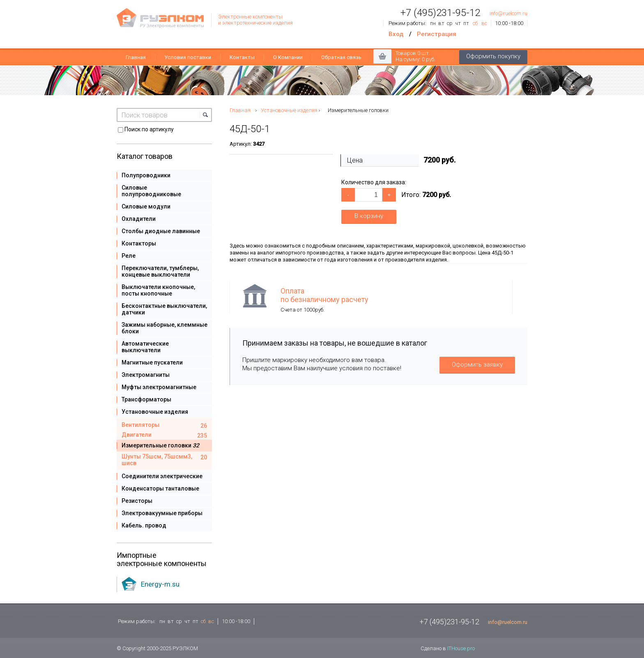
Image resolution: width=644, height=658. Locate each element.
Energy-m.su (160, 584)
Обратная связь (341, 57)
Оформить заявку (477, 365)
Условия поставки (188, 57)
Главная (136, 57)
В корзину (369, 216)
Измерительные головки (358, 110)
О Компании (288, 57)
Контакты (242, 57)
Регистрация (437, 34)
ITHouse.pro (461, 648)
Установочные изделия (289, 110)
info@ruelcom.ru (508, 13)
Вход (396, 34)
